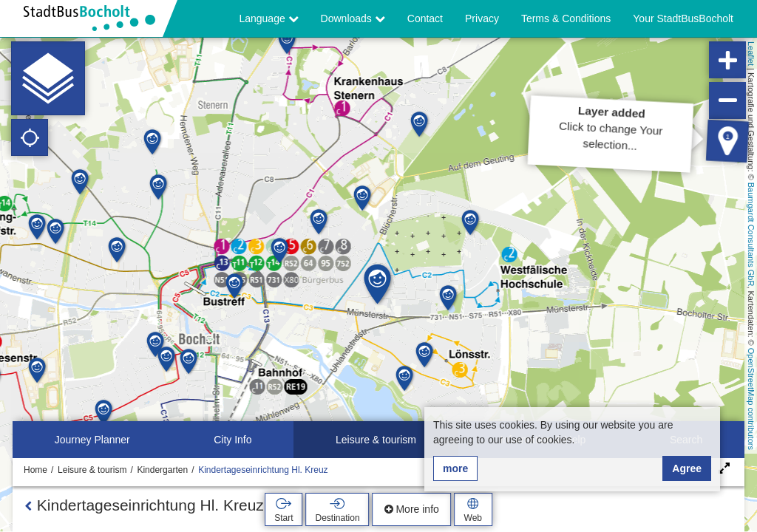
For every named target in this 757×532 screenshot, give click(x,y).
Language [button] (268, 18)
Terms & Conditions (566, 18)
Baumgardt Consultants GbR (751, 235)
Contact (425, 18)
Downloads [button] (353, 18)
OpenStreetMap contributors (751, 399)
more (455, 468)
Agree (687, 468)
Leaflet (751, 54)
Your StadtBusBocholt (683, 18)
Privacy (482, 18)
